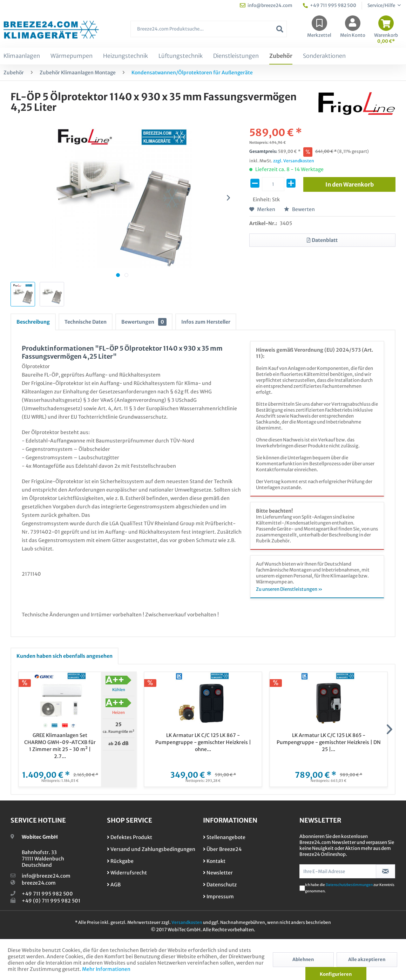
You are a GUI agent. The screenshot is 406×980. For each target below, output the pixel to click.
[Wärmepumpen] (72, 56)
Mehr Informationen (106, 969)
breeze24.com (39, 883)
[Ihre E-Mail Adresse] (338, 871)
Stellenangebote (224, 837)
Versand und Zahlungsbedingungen (151, 849)
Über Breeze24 (222, 849)
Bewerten (299, 209)
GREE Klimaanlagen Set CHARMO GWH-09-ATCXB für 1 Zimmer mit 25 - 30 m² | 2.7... (60, 746)
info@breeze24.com (46, 876)
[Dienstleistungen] (236, 56)
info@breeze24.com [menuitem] (266, 5)
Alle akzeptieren (367, 959)
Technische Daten (86, 322)
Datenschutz (220, 885)
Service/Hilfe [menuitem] (382, 5)
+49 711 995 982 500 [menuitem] (330, 5)
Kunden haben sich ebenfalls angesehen (65, 656)
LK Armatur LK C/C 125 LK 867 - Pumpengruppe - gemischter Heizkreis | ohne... (203, 742)
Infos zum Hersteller (206, 322)
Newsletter (218, 873)
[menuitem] (209, 32)
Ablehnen (303, 959)
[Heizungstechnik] (126, 56)
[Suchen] (280, 29)
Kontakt (214, 861)
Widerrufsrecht (127, 873)
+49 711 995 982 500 (47, 894)
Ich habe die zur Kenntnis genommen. (350, 888)
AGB (114, 885)
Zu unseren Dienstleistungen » (289, 589)
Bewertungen (144, 322)
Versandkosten (187, 922)
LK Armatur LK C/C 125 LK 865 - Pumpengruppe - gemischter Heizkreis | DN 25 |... (329, 742)
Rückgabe (120, 861)
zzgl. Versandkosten (294, 161)
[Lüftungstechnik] (181, 56)
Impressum (218, 897)
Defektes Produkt (130, 837)
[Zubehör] (281, 56)
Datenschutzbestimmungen (349, 885)
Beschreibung (33, 322)
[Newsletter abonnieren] (385, 871)
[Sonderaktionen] (324, 56)
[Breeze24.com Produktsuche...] (209, 29)
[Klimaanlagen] (22, 56)
